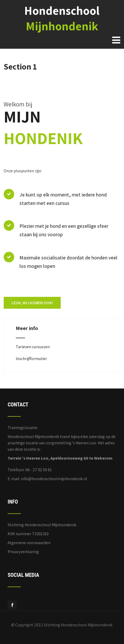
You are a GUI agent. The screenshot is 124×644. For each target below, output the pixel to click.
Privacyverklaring (23, 552)
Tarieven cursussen (33, 347)
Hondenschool (62, 18)
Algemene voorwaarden (29, 543)
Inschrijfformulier (31, 359)
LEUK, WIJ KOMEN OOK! (32, 303)
